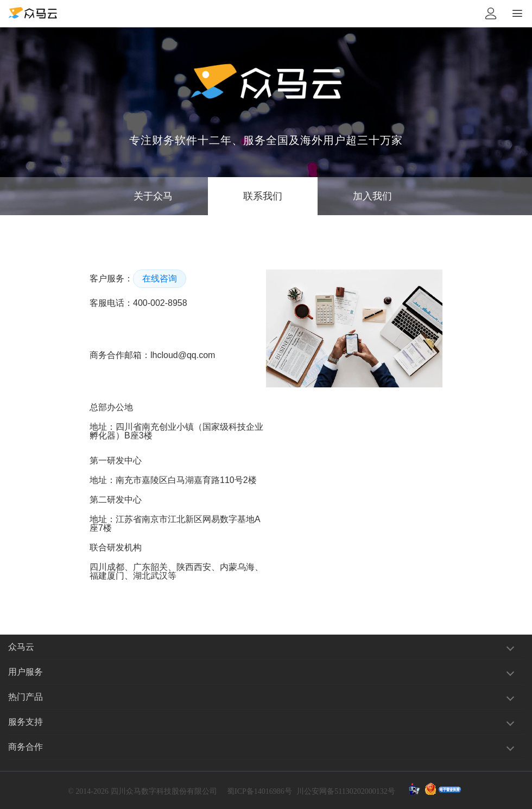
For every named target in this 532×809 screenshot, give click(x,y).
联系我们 (263, 196)
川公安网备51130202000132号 (346, 791)
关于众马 (153, 196)
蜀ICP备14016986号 (259, 791)
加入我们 (372, 196)
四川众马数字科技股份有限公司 (164, 791)
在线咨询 (160, 278)
